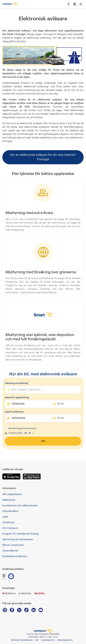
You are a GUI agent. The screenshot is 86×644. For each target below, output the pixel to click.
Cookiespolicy (48, 640)
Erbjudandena (10, 511)
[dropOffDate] (28, 418)
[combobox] (12, 390)
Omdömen (9, 523)
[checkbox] (6, 428)
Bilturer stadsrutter (13, 545)
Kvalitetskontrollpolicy (15, 556)
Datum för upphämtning (17, 398)
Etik (37, 640)
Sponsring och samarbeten (18, 539)
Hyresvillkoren (10, 551)
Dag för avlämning (14, 412)
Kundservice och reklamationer (20, 506)
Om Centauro (10, 528)
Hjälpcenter (9, 500)
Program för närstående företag (20, 534)
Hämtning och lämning (16, 383)
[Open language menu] (75, 4)
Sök (43, 441)
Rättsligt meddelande (22, 640)
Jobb (5, 517)
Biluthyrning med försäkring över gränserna (41, 272)
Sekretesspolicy (65, 640)
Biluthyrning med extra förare (29, 213)
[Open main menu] (81, 4)
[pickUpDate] (28, 404)
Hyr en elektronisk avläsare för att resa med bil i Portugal (43, 157)
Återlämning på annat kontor (22, 428)
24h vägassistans (12, 494)
